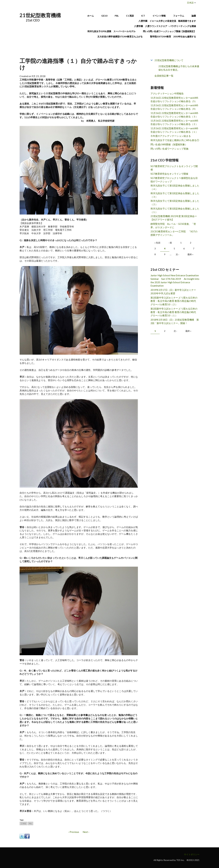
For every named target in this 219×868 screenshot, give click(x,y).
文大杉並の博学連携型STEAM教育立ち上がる (120, 36)
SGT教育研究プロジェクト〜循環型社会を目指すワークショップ (174, 180)
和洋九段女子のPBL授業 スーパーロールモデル (111, 31)
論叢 (194, 16)
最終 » (190, 254)
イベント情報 (159, 16)
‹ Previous (74, 832)
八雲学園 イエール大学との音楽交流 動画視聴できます (167, 21)
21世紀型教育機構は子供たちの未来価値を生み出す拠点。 (179, 68)
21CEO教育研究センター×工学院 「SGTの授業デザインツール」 (174, 233)
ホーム (91, 16)
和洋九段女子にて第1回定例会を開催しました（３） (175, 195)
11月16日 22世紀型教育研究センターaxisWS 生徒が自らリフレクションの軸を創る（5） (174, 99)
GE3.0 (104, 16)
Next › (86, 832)
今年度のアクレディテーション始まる (171, 136)
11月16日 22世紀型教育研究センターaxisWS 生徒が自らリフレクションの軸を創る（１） (174, 130)
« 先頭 (157, 243)
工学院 (23, 823)
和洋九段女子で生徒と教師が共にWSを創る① (175, 140)
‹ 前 (170, 243)
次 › (177, 254)
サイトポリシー (192, 854)
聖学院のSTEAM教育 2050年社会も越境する (173, 36)
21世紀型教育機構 (40, 15)
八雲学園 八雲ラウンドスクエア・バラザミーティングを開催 (166, 26)
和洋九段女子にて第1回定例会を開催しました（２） (175, 203)
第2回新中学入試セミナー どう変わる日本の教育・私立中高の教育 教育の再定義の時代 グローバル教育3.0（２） (174, 301)
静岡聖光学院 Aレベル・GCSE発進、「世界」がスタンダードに (173, 226)
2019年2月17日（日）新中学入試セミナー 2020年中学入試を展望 (174, 292)
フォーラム (179, 16)
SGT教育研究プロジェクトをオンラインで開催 (174, 168)
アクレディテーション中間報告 (167, 93)
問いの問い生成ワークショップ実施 (169, 149)
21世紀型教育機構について (169, 60)
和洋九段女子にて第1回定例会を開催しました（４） (175, 187)
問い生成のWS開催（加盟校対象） (169, 144)
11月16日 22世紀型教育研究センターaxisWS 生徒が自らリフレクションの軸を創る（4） (174, 107)
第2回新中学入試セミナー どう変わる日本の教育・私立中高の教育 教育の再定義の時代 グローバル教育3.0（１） (174, 312)
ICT (143, 16)
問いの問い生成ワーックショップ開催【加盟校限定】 (169, 31)
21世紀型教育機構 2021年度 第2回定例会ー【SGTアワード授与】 (174, 218)
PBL (117, 16)
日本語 (190, 3)
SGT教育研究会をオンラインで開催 (169, 174)
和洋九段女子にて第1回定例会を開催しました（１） (175, 210)
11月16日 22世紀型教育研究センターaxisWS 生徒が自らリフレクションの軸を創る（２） (174, 122)
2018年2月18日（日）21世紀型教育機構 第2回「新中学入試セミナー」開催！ (175, 321)
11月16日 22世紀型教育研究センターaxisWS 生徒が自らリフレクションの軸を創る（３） (174, 115)
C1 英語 (130, 16)
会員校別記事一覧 (164, 76)
